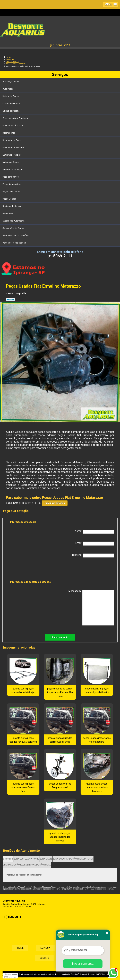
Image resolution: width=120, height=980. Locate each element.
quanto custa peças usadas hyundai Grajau (23, 690)
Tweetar (11, 299)
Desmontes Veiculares (14, 148)
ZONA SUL (58, 859)
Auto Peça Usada (11, 82)
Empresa (45, 948)
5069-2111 (63, 45)
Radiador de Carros (12, 206)
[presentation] (32, 570)
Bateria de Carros (11, 96)
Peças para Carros (11, 192)
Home (20, 948)
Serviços (60, 74)
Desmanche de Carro (13, 126)
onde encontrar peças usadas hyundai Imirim (97, 690)
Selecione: (8, 859)
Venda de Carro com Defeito (16, 235)
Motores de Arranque (13, 170)
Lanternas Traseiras (12, 155)
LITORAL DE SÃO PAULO (15, 865)
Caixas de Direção (11, 104)
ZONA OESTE (46, 859)
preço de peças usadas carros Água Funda (60, 740)
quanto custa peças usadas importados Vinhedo (60, 837)
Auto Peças (8, 89)
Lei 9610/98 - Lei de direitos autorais (99, 889)
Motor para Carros (11, 162)
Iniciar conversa (83, 964)
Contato (44, 958)
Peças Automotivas (12, 184)
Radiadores (8, 214)
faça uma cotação (55, 503)
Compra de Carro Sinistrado (16, 118)
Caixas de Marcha (11, 111)
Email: (95, 544)
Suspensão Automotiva (14, 221)
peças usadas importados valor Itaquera (97, 740)
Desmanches (9, 133)
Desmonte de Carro (12, 140)
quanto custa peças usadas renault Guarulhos (23, 740)
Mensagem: (91, 608)
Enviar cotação (60, 637)
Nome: (95, 532)
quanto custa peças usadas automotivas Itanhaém (97, 787)
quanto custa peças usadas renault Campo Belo (23, 787)
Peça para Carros (11, 177)
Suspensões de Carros (14, 228)
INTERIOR (89, 859)
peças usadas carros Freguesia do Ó (60, 786)
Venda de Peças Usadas (14, 243)
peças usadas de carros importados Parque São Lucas (60, 692)
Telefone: (93, 556)
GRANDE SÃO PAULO (74, 859)
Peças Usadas (10, 199)
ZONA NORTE (33, 859)
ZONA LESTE (20, 859)
